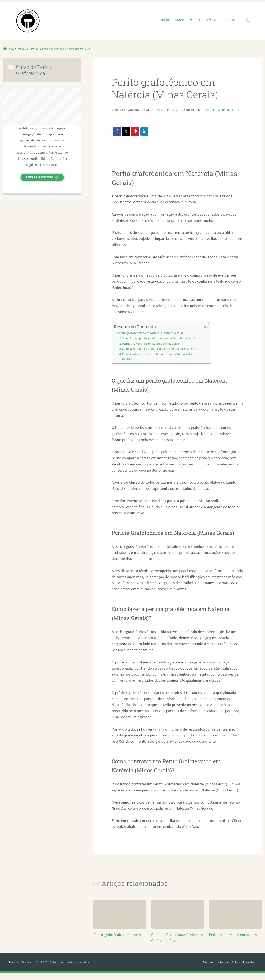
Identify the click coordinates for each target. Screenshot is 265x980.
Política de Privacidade (242, 969)
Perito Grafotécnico (204, 20)
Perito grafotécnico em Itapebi (118, 941)
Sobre (179, 20)
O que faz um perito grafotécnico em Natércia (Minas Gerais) (162, 345)
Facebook (201, 969)
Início (165, 20)
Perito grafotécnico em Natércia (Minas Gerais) (150, 339)
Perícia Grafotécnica (133, 116)
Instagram (217, 969)
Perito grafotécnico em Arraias (233, 941)
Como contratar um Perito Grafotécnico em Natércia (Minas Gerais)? (161, 363)
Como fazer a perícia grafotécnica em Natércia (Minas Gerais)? (163, 355)
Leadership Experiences (24, 969)
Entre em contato (40, 177)
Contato (229, 20)
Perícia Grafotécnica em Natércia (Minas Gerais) (154, 350)
